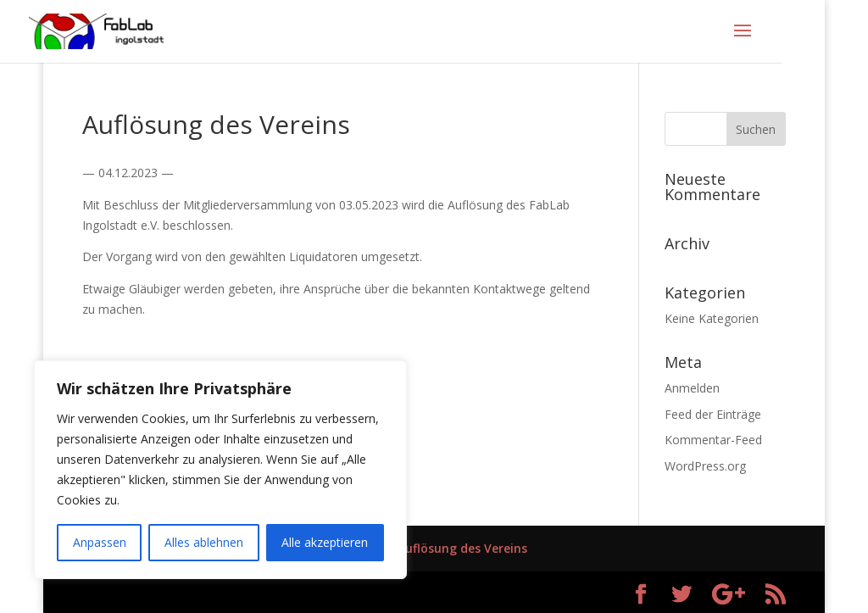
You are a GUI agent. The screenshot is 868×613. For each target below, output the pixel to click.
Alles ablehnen (204, 542)
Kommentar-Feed (713, 440)
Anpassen (100, 542)
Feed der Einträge (713, 414)
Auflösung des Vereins (462, 548)
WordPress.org (705, 466)
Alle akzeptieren (325, 542)
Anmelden (692, 388)
